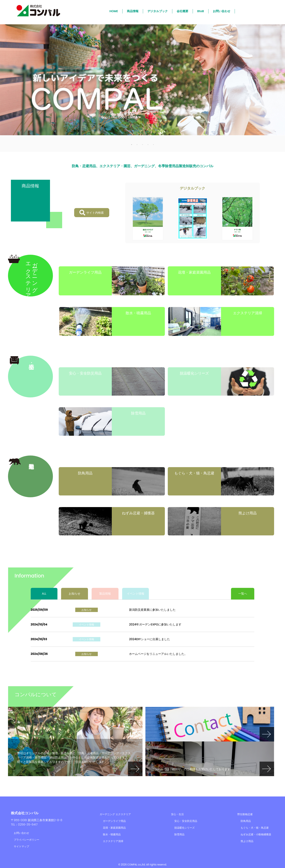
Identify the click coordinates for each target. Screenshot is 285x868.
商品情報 (133, 11)
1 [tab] (132, 144)
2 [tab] (137, 144)
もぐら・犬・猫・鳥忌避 (255, 828)
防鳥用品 (246, 821)
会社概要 (182, 11)
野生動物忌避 (245, 814)
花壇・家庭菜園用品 (114, 828)
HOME (114, 11)
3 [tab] (142, 144)
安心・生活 (177, 814)
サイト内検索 (92, 213)
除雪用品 (179, 834)
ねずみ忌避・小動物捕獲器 (256, 834)
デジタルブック (158, 11)
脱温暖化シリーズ (184, 828)
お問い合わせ (222, 11)
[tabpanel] (142, 80)
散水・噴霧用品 (112, 834)
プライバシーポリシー (27, 840)
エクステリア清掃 (113, 841)
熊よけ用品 (247, 841)
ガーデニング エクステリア (115, 814)
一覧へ (243, 594)
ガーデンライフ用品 (114, 821)
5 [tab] (153, 144)
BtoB (201, 11)
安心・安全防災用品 (186, 821)
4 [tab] (148, 144)
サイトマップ (21, 846)
